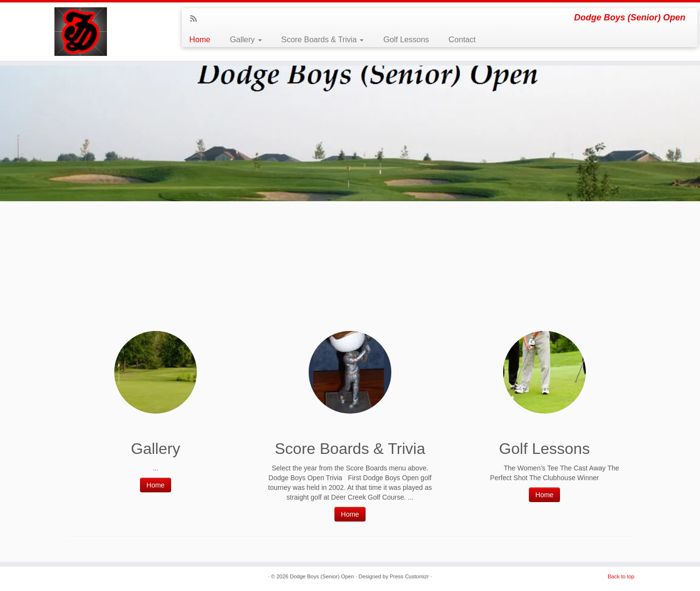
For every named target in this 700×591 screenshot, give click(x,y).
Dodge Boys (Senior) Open (322, 576)
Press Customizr (410, 576)
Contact (462, 40)
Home (200, 40)
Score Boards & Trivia (323, 40)
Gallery (246, 40)
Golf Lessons (406, 40)
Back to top (621, 576)
